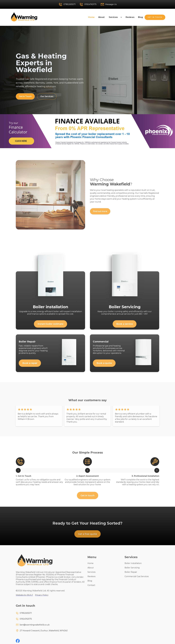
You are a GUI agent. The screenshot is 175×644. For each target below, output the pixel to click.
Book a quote (104, 367)
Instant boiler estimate (50, 328)
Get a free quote (87, 538)
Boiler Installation (133, 567)
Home (91, 17)
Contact (91, 589)
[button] (115, 17)
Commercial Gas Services (137, 580)
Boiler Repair (131, 576)
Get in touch (88, 499)
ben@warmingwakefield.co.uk (35, 628)
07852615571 (26, 617)
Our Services (47, 96)
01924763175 (26, 623)
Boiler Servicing (132, 571)
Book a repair (30, 367)
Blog (140, 17)
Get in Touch (25, 96)
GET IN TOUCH (155, 17)
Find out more (100, 215)
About (101, 17)
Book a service (125, 328)
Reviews (130, 17)
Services (113, 17)
